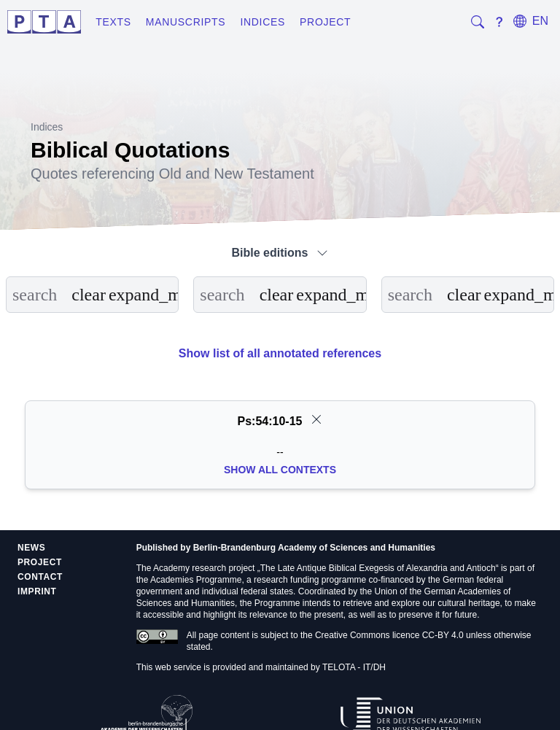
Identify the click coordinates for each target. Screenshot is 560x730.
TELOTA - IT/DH (354, 667)
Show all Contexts (280, 470)
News (31, 548)
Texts (113, 22)
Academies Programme (196, 580)
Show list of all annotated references (280, 353)
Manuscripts (186, 22)
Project (325, 22)
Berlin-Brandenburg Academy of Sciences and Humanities (314, 548)
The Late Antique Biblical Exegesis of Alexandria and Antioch (378, 568)
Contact (40, 577)
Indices (262, 22)
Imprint (37, 591)
